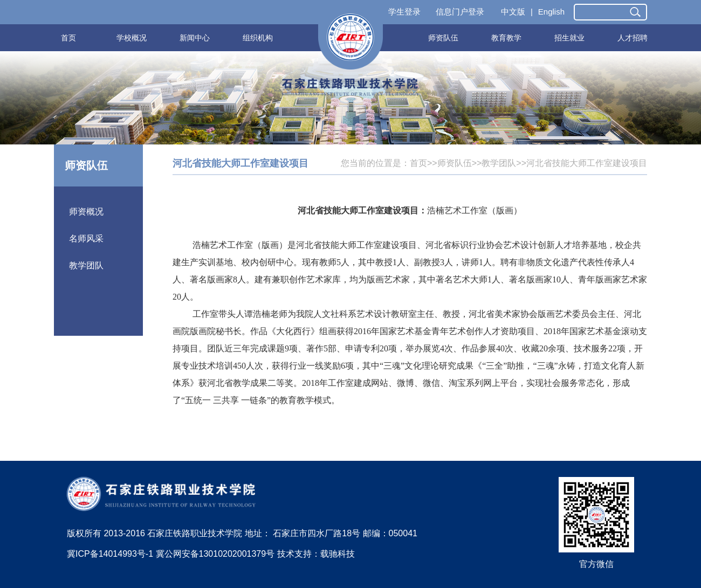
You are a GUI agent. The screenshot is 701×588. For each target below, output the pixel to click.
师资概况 (86, 212)
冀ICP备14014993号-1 (110, 554)
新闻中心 (195, 38)
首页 (68, 38)
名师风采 (86, 238)
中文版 (513, 12)
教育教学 (506, 38)
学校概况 (132, 38)
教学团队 (86, 265)
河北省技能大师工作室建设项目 (587, 163)
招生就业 (569, 38)
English (551, 12)
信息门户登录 (460, 12)
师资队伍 (443, 38)
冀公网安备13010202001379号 (215, 554)
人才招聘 (633, 38)
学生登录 (404, 12)
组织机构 (258, 38)
